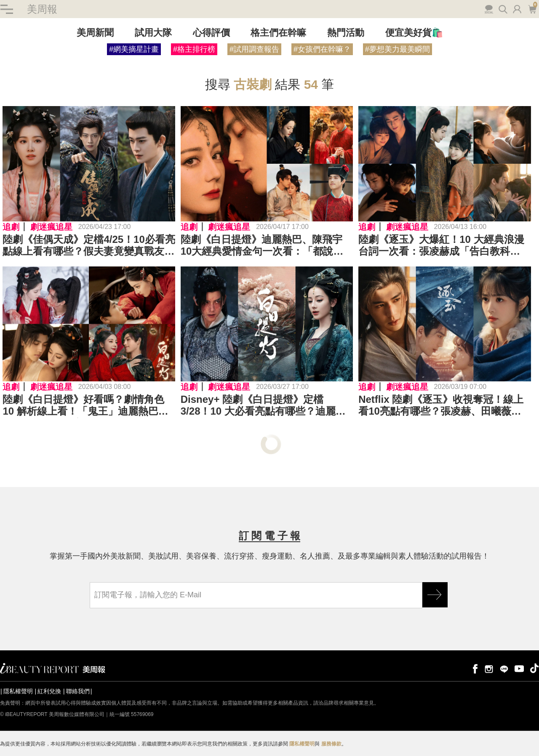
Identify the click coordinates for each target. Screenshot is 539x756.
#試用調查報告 (254, 50)
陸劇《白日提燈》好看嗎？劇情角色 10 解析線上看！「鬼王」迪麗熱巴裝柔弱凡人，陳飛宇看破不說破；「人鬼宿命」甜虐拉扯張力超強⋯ (88, 406)
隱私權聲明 (18, 691)
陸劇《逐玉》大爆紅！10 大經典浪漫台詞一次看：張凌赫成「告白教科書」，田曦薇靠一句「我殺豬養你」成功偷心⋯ (444, 246)
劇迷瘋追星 (51, 227)
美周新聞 (95, 33)
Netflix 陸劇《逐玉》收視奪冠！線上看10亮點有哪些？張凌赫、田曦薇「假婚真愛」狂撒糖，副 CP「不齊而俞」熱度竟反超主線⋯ (443, 406)
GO (435, 595)
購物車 (532, 8)
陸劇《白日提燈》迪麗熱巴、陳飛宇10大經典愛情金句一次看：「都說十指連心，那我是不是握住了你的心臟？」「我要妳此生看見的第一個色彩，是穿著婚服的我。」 (262, 246)
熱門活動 (346, 33)
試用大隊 (153, 33)
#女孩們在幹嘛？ (322, 50)
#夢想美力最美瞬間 (398, 50)
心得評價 (211, 33)
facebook (474, 668)
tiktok (534, 668)
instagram (489, 668)
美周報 (42, 9)
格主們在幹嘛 (278, 33)
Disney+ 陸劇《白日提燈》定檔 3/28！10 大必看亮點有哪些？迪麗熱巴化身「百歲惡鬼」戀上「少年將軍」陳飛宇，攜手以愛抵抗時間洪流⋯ (267, 406)
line (504, 668)
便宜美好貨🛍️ (414, 33)
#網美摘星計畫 (134, 50)
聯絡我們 (78, 691)
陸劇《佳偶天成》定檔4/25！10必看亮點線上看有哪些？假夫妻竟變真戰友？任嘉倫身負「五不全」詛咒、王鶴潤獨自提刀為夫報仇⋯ (89, 246)
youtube (519, 668)
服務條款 (331, 744)
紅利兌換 (49, 691)
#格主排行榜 (194, 50)
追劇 (11, 227)
